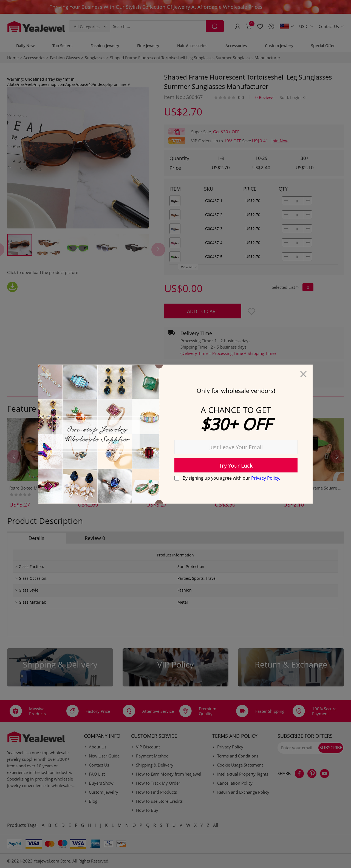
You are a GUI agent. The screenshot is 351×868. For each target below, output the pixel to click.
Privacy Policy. (266, 478)
